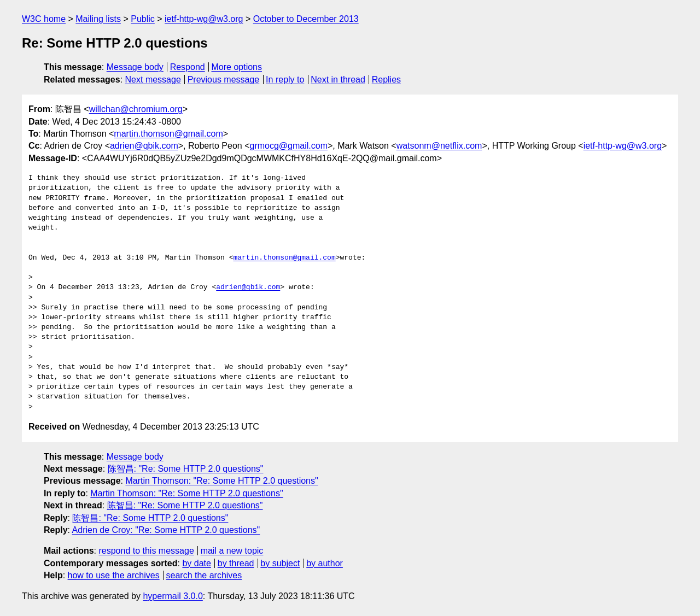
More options (237, 67)
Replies (386, 80)
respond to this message (146, 551)
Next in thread (338, 80)
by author (325, 563)
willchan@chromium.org (136, 109)
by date (196, 563)
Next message (153, 80)
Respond (188, 67)
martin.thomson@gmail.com (168, 134)
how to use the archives (114, 575)
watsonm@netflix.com (439, 146)
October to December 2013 (306, 19)
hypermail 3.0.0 (173, 596)
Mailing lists (98, 19)
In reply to (285, 80)
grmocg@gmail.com (288, 146)
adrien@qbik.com (144, 146)
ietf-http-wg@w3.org (204, 19)
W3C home (44, 19)
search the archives (204, 575)
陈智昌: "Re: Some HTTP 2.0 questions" (186, 469)
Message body (135, 67)
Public (143, 19)
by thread (236, 563)
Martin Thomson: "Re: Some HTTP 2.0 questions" (221, 481)
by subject (280, 563)
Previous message (224, 80)
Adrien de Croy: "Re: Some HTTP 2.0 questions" (166, 530)
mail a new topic (232, 551)
